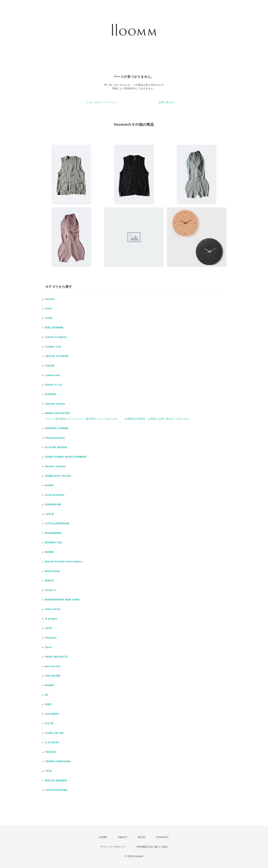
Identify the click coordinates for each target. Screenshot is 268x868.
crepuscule (52, 375)
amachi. (50, 299)
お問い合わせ (166, 102)
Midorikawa (53, 571)
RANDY (50, 685)
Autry (49, 309)
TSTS (49, 771)
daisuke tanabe (55, 404)
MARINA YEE (54, 543)
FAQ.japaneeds (55, 438)
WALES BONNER (56, 781)
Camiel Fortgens (56, 337)
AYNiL (49, 318)
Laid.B (49, 514)
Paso (48, 647)
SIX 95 (49, 723)
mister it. (51, 590)
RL (47, 695)
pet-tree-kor (53, 666)
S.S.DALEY (52, 742)
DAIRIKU (51, 394)
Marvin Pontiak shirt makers (64, 562)
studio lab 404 (55, 733)
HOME (103, 837)
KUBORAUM (53, 504)
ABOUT (123, 837)
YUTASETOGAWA (56, 790)
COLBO (50, 366)
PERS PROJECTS (56, 657)
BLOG (142, 837)
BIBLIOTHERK (54, 328)
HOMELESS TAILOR (58, 476)
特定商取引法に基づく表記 (152, 847)
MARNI (50, 552)
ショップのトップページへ (102, 102)
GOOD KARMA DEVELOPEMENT (66, 457)
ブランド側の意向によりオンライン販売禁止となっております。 (83, 419)
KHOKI (50, 485)
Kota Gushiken (55, 495)
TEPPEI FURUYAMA (58, 762)
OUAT (49, 628)
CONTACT (162, 837)
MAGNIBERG (54, 533)
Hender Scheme (56, 466)
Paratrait (51, 638)
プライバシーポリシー (113, 847)
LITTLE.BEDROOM (57, 524)
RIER (48, 704)
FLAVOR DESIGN (56, 447)
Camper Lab (53, 347)
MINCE (50, 581)
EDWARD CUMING (57, 428)
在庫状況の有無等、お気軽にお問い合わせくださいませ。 (158, 419)
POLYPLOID (53, 676)
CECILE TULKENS (57, 356)
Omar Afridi (53, 609)
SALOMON (52, 714)
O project (51, 619)
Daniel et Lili (54, 385)
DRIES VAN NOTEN (58, 413)
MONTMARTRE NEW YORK (63, 600)
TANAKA (51, 752)
